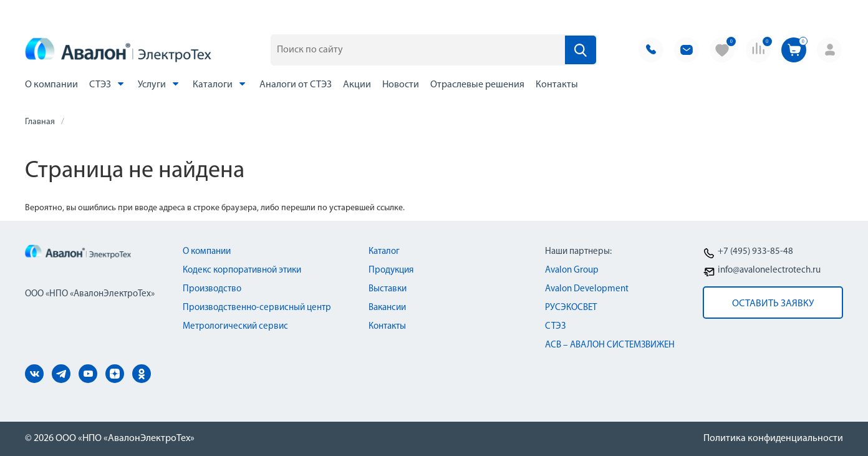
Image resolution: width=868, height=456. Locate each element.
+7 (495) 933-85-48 (755, 252)
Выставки (388, 289)
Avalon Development (587, 289)
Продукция (391, 270)
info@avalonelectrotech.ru (769, 270)
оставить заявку (773, 304)
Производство (212, 289)
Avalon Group (572, 270)
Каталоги (220, 84)
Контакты (557, 85)
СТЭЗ (108, 84)
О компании (51, 85)
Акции (357, 85)
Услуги (160, 84)
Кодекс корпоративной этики (242, 270)
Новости (401, 85)
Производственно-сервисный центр (257, 308)
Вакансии (387, 308)
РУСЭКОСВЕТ (571, 308)
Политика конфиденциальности (773, 439)
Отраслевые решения (477, 85)
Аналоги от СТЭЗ (296, 85)
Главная (40, 122)
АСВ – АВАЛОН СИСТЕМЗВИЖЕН (610, 345)
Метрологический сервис (235, 327)
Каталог (384, 252)
